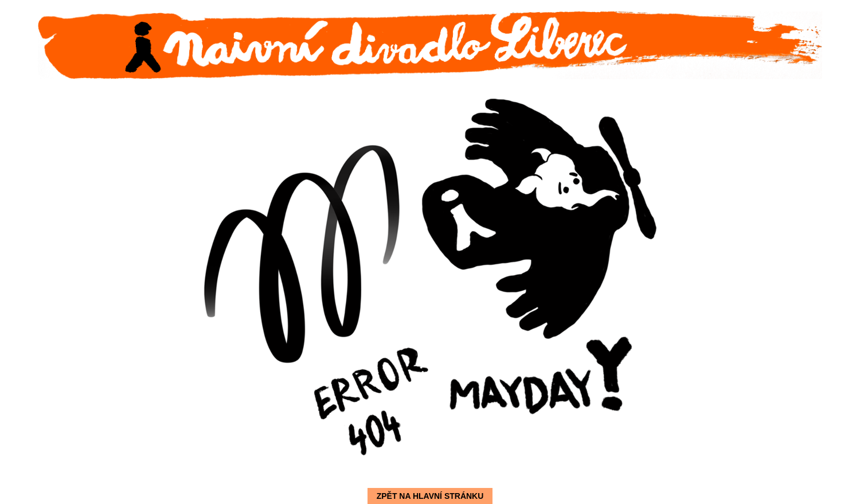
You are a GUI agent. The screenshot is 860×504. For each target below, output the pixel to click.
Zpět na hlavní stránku (430, 496)
